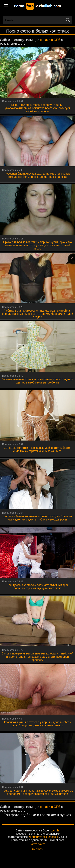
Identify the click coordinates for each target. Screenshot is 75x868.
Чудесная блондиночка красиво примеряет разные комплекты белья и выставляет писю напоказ (38, 175)
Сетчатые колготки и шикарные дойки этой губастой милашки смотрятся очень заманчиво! (37, 449)
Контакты (37, 849)
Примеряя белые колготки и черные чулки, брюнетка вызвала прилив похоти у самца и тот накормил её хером (37, 245)
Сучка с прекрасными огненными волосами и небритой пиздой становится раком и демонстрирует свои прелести (37, 657)
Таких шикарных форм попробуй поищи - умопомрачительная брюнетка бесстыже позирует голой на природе (37, 108)
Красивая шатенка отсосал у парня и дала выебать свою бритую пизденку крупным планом (38, 724)
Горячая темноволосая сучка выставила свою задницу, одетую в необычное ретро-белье (37, 381)
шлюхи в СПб (50, 40)
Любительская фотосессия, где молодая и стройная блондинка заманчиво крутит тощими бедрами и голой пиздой (37, 314)
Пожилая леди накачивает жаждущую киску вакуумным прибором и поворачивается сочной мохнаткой (37, 792)
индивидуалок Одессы (43, 837)
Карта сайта (38, 844)
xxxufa (55, 830)
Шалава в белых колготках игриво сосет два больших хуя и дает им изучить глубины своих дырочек (37, 518)
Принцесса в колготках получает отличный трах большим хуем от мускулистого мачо (37, 587)
